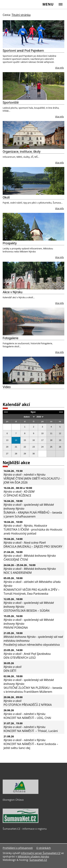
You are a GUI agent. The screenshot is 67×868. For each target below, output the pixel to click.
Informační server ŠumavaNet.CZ (41, 853)
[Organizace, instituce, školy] (33, 135)
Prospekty (10, 243)
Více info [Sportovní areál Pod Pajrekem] (59, 68)
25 (51, 447)
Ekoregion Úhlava (13, 800)
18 (51, 440)
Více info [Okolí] (59, 208)
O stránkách (44, 848)
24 (42, 447)
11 (51, 433)
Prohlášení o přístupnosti (18, 848)
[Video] (33, 370)
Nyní (33, 412)
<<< (6, 412)
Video (7, 387)
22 (25, 447)
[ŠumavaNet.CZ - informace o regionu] (21, 822)
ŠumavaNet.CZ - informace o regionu (25, 829)
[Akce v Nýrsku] (33, 276)
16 (34, 440)
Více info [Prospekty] (59, 257)
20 (7, 447)
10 (42, 433)
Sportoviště (11, 103)
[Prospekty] (33, 227)
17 (42, 440)
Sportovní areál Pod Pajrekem (23, 51)
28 (16, 454)
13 (7, 440)
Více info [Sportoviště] (59, 117)
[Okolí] (33, 181)
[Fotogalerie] (33, 321)
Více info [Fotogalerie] (59, 352)
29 (25, 454)
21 (16, 447)
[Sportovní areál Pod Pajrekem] (33, 34)
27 (7, 454)
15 (25, 440)
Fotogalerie (11, 338)
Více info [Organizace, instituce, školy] (59, 163)
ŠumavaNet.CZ (38, 860)
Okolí (6, 197)
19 (60, 440)
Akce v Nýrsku (13, 292)
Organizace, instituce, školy (22, 152)
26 (60, 447)
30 (34, 454)
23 (34, 447)
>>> (61, 412)
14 (16, 440)
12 (60, 433)
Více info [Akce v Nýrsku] (59, 303)
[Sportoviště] (33, 86)
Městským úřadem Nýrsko (33, 856)
